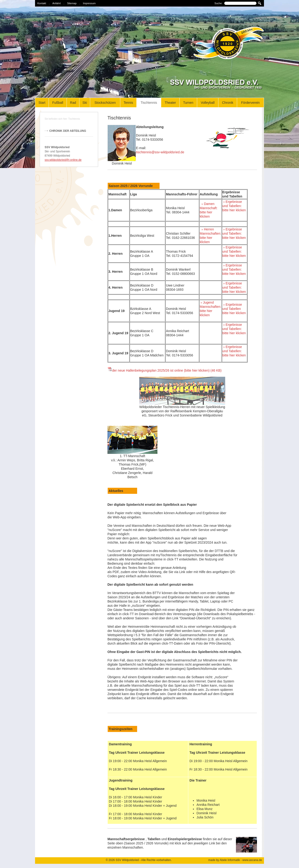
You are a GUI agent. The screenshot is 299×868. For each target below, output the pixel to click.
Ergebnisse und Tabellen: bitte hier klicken (234, 206)
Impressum (89, 3)
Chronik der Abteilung (68, 131)
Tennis (128, 103)
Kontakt (42, 3)
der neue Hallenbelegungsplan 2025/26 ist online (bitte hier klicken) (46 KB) (165, 370)
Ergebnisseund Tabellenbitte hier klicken (234, 309)
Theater (170, 103)
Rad (73, 103)
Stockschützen (105, 103)
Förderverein (250, 103)
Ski (85, 103)
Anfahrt (56, 3)
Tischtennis (149, 103)
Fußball (58, 103)
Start (42, 103)
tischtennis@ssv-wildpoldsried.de (160, 152)
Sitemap (72, 3)
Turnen (188, 103)
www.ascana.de (252, 860)
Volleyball (208, 103)
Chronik (228, 103)
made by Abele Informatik (224, 860)
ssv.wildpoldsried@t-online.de (63, 160)
